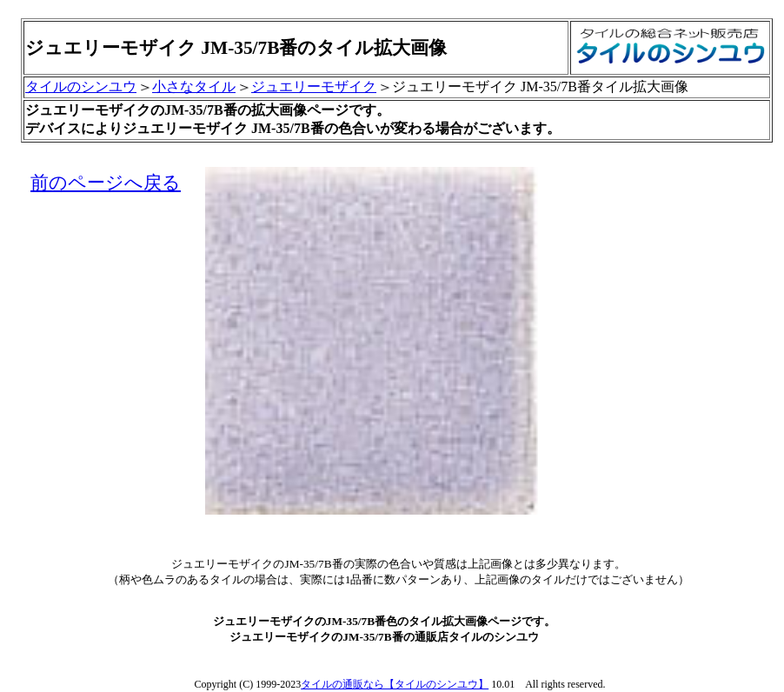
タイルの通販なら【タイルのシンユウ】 (395, 684)
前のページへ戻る (106, 183)
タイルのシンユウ (81, 86)
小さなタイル (194, 86)
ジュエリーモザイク (314, 86)
